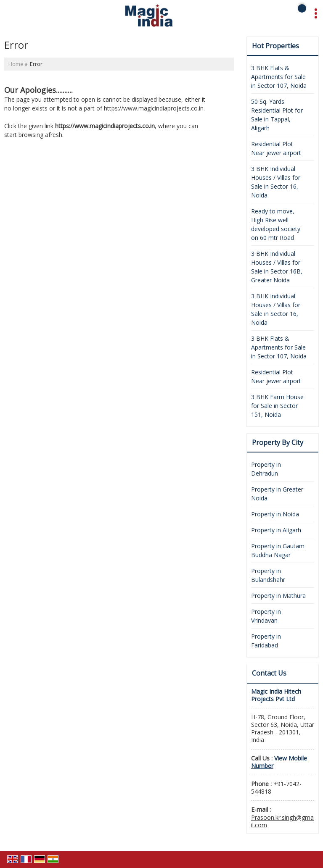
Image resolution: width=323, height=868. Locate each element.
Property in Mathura (278, 596)
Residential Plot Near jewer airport (276, 148)
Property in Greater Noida (277, 494)
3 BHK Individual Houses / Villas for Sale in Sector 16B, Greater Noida (277, 267)
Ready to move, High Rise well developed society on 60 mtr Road (276, 224)
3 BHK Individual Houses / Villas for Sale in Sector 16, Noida (276, 182)
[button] (279, 762)
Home (16, 64)
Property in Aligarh (276, 530)
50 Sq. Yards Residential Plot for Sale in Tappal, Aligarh (277, 115)
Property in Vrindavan (266, 616)
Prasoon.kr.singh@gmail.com (282, 821)
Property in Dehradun (266, 469)
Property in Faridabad (266, 641)
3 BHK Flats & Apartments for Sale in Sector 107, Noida (279, 77)
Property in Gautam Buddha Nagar (278, 550)
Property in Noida (275, 514)
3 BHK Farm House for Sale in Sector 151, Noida (277, 406)
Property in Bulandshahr (268, 575)
